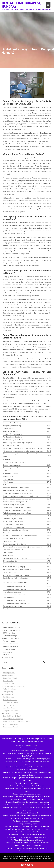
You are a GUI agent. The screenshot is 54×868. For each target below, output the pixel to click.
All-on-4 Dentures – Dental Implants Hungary (27, 751)
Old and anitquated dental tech (27, 813)
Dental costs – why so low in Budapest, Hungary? (27, 786)
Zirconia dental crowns (27, 851)
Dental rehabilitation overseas (14, 686)
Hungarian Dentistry (10, 711)
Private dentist (8, 694)
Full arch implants (10, 689)
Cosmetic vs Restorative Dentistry (27, 783)
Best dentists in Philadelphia (13, 719)
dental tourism (46, 198)
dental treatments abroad (40, 223)
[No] (51, 861)
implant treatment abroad (12, 113)
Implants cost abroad (11, 702)
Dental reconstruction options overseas (27, 794)
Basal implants (8, 697)
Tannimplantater (9, 675)
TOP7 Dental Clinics (10, 700)
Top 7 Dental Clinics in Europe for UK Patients (27, 840)
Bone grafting (8, 692)
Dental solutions (9, 708)
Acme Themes (33, 745)
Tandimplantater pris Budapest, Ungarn (27, 821)
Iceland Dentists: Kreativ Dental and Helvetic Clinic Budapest (27, 805)
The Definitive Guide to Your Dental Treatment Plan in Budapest (27, 826)
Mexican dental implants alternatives (16, 721)
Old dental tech (9, 683)
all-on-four (42, 347)
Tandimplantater (9, 673)
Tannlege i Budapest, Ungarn (27, 824)
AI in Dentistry (8, 681)
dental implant (23, 389)
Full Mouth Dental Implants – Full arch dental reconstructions (27, 802)
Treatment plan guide (11, 713)
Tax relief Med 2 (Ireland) (12, 716)
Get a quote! (27, 865)
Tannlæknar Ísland (10, 678)
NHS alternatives (9, 705)
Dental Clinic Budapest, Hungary (21, 5)
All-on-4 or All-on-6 (10, 727)
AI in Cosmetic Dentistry (27, 748)
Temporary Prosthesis (11, 724)
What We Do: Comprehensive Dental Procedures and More (27, 848)
